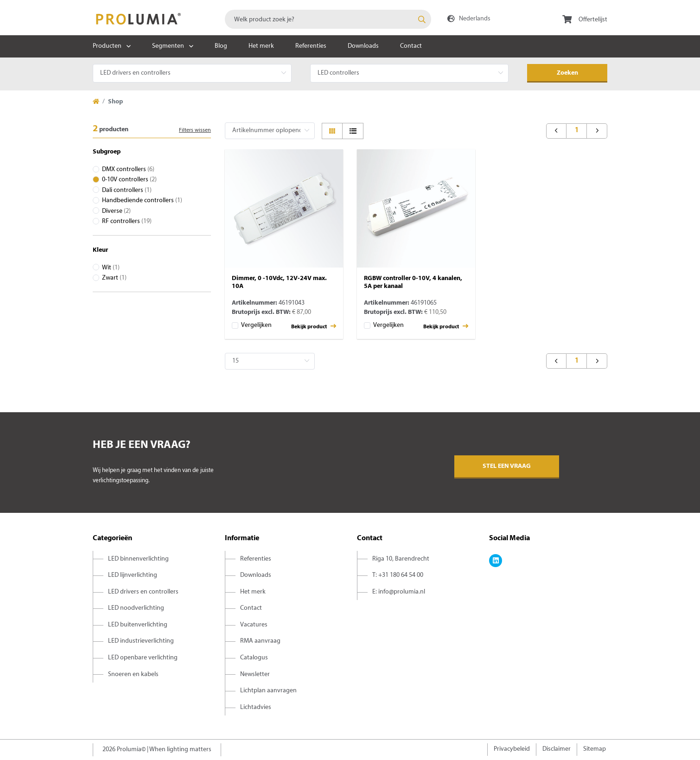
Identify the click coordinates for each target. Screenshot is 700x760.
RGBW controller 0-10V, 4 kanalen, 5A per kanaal (413, 282)
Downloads (363, 46)
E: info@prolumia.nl (399, 592)
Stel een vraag (507, 466)
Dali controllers (127, 190)
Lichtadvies (256, 707)
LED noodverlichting (136, 608)
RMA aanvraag (260, 641)
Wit (111, 268)
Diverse (116, 211)
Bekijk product (314, 326)
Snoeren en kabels (133, 674)
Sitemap (595, 749)
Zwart (114, 278)
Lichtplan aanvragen (268, 691)
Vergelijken (256, 325)
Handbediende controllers (142, 201)
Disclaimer (557, 749)
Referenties (311, 46)
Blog (221, 46)
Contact (411, 46)
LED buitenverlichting (138, 625)
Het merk (261, 46)
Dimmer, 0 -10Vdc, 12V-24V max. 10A (279, 282)
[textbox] (328, 19)
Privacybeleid (512, 749)
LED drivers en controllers (143, 592)
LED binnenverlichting (138, 559)
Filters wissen (195, 130)
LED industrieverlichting (141, 641)
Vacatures (254, 625)
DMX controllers (128, 169)
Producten (107, 46)
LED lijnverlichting (133, 575)
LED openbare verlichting (143, 658)
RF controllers (127, 221)
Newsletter (255, 674)
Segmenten (168, 46)
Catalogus (254, 658)
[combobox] (328, 19)
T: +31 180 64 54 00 (398, 575)
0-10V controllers (129, 180)
